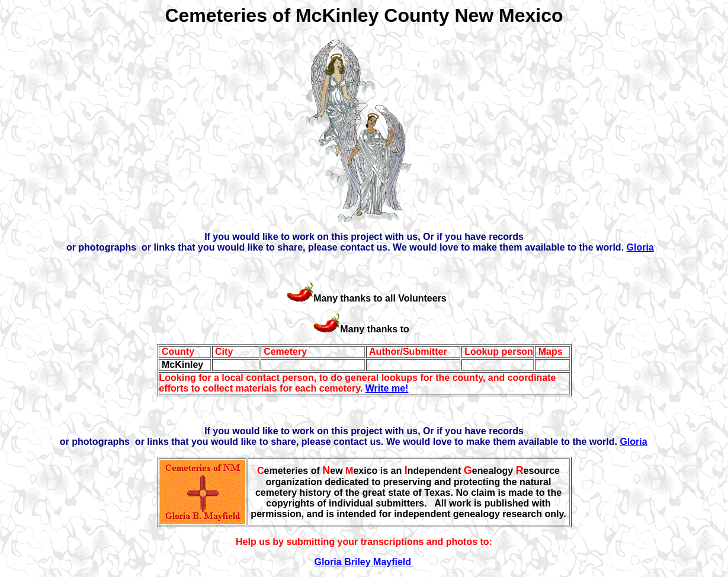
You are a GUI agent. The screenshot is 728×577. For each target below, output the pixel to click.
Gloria (640, 247)
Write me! (387, 388)
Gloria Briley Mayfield (364, 562)
